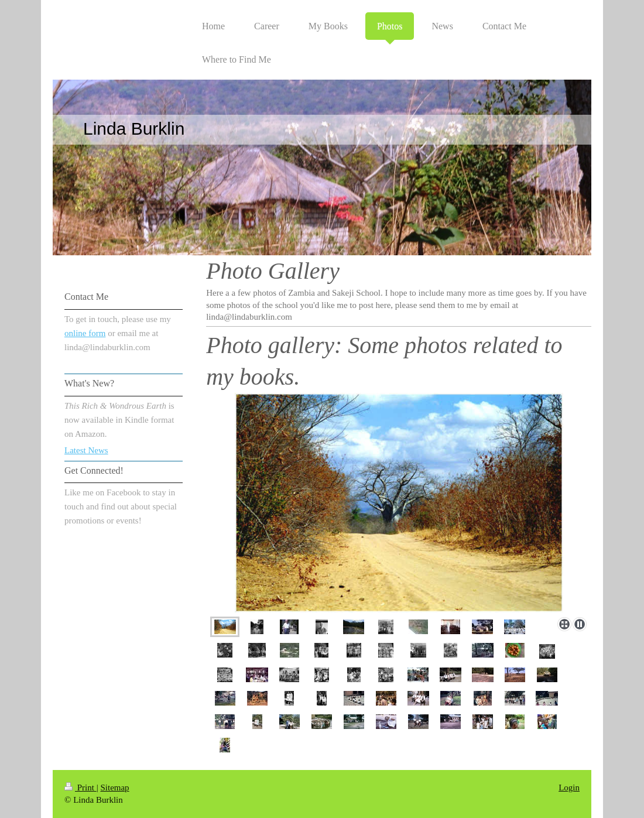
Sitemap (114, 788)
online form (85, 333)
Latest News (86, 450)
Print (80, 788)
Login (569, 788)
